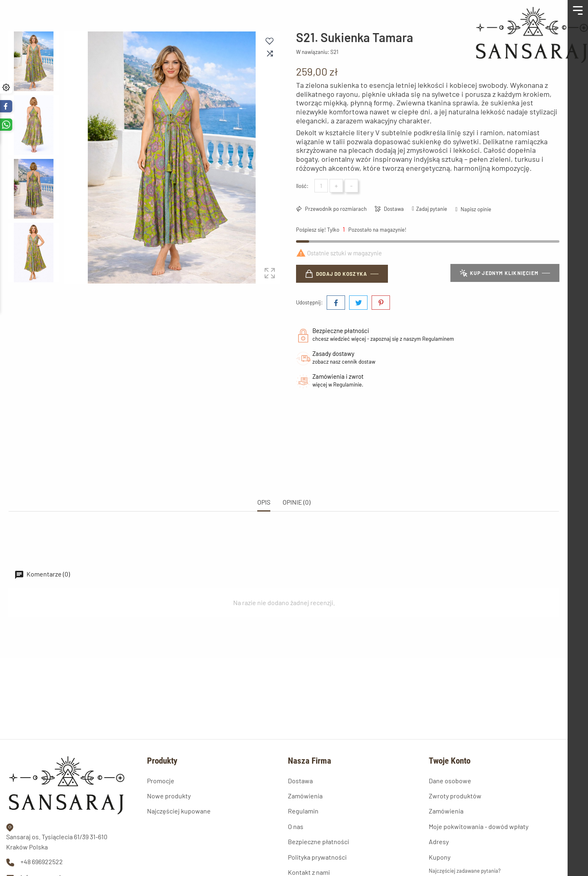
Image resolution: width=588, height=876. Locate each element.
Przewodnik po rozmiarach (335, 209)
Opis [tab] (264, 473)
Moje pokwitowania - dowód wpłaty (479, 769)
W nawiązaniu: (313, 52)
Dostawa (393, 209)
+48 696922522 (42, 805)
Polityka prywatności (317, 800)
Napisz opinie (475, 209)
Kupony (440, 800)
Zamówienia (305, 739)
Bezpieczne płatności (318, 785)
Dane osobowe (450, 723)
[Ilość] (321, 186)
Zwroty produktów (455, 739)
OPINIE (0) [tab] (296, 473)
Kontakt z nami (309, 815)
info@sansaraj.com (48, 820)
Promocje (161, 723)
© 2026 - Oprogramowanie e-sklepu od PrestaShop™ (67, 863)
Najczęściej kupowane (179, 754)
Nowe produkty (169, 739)
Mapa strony (305, 830)
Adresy (439, 785)
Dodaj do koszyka (336, 274)
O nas (296, 769)
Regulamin (303, 754)
